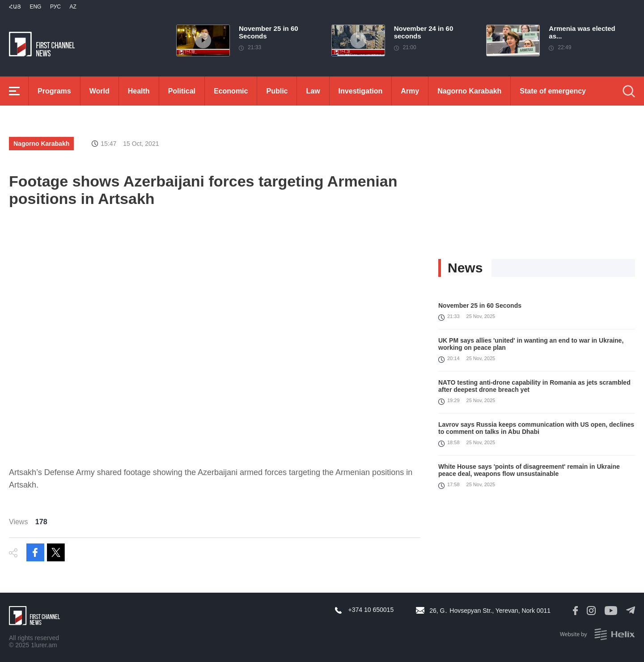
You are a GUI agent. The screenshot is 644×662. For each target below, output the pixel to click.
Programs (54, 91)
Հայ (15, 7)
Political (182, 91)
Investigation (361, 91)
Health (139, 91)
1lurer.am (44, 645)
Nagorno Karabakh (469, 91)
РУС (55, 7)
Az (73, 7)
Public (277, 91)
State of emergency (553, 91)
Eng (35, 7)
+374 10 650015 (371, 610)
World (100, 91)
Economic (231, 91)
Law (313, 91)
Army (410, 91)
